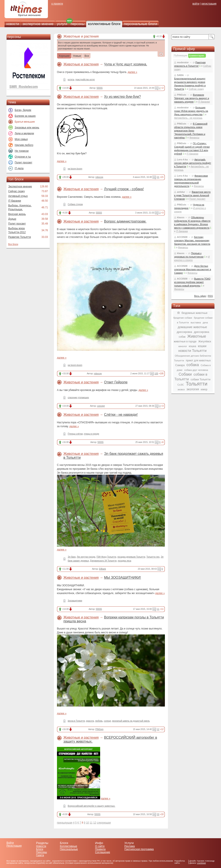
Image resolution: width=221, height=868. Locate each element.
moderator (183, 62)
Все (87, 56)
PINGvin (99, 729)
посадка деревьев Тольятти (131, 557)
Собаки (185, 374)
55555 (100, 88)
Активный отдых (18, 196)
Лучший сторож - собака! (124, 189)
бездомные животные (194, 313)
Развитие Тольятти (20, 237)
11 (158, 609)
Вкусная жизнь (17, 214)
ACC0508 (182, 237)
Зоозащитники (75, 601)
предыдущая (65, 823)
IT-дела (19, 168)
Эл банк (72, 557)
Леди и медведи (24, 133)
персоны (78, 24)
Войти (10, 843)
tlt (179, 313)
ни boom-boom (75, 169)
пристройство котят (85, 80)
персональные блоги (140, 24)
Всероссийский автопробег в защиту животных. (92, 806)
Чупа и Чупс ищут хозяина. (126, 64)
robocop (99, 177)
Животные (197, 336)
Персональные (69, 849)
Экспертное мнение (20, 187)
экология (193, 389)
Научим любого (24, 145)
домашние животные (193, 327)
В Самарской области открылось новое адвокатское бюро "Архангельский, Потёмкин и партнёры (191, 131)
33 (158, 814)
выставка (196, 323)
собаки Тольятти (200, 379)
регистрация (209, 4)
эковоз (181, 389)
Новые (77, 56)
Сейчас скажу (17, 191)
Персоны (41, 852)
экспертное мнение (38, 24)
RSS (210, 296)
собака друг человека (196, 370)
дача (205, 323)
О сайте (100, 846)
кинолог (183, 346)
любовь (99, 721)
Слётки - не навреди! (121, 415)
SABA (180, 75)
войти (196, 4)
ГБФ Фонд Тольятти (106, 557)
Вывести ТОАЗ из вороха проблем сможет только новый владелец (192, 282)
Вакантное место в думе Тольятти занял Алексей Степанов (192, 195)
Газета (40, 855)
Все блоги (13, 244)
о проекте (57, 4)
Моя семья (21, 139)
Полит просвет (23, 163)
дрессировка (184, 332)
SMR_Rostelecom (24, 87)
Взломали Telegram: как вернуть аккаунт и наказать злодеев (192, 98)
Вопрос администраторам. (125, 221)
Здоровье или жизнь (27, 128)
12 (158, 729)
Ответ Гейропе (116, 382)
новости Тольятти (192, 351)
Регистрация (14, 846)
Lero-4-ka (182, 160)
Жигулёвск (205, 342)
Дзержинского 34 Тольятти (103, 561)
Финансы (194, 138)
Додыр (12, 219)
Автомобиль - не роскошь (188, 118)
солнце (107, 721)
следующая (104, 823)
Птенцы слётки (75, 434)
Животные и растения (81, 64)
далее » (133, 72)
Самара (180, 365)
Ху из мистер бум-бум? (122, 97)
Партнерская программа (139, 849)
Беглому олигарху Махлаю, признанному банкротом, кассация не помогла (192, 240)
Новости (41, 846)
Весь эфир (200, 296)
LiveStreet (201, 863)
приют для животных (198, 360)
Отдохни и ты (23, 157)
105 (156, 374)
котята (71, 80)
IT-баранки (15, 201)
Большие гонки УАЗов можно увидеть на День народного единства (191, 111)
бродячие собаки (183, 318)
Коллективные (69, 846)
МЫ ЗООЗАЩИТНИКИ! (122, 578)
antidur (181, 192)
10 (88, 823)
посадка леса (125, 561)
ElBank (103, 569)
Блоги (40, 849)
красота (90, 721)
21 (158, 177)
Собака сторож (75, 204)
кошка (193, 346)
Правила (100, 849)
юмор (204, 389)
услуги (62, 24)
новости (13, 24)
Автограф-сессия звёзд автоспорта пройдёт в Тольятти (193, 163)
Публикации (181, 55)
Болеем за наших (25, 116)
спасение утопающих (78, 398)
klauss (181, 217)
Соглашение (102, 852)
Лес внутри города (86, 557)
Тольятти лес (153, 557)
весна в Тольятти (76, 721)
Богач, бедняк (23, 110)
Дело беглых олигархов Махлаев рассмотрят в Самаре (193, 269)
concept (101, 406)
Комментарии (197, 55)
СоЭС (181, 385)
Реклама (129, 846)
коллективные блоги (104, 24)
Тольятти (197, 384)
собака (193, 365)
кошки (202, 346)
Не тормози (22, 151)
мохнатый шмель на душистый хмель (131, 721)
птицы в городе (92, 434)
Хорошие (64, 56)
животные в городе (185, 342)
